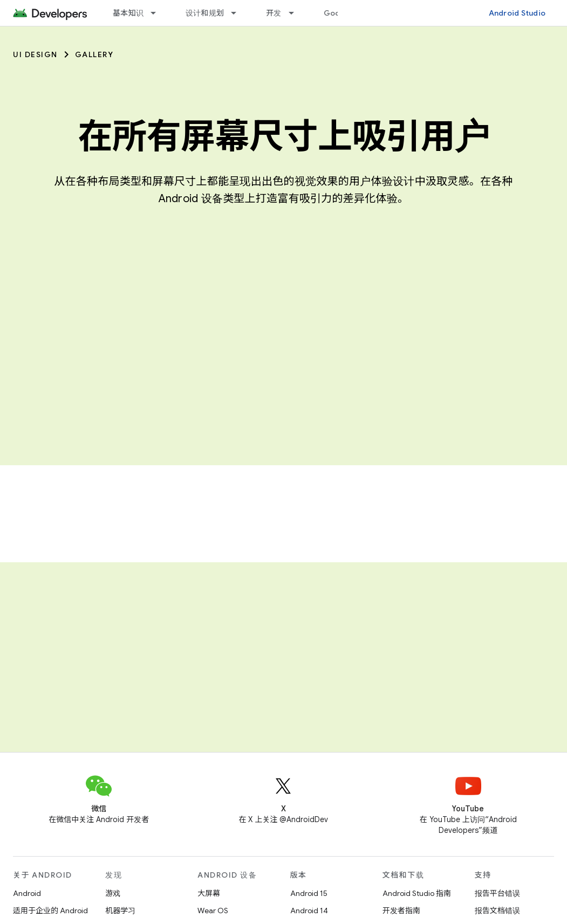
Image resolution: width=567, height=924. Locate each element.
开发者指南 (401, 911)
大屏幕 (209, 893)
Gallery (94, 54)
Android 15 (309, 893)
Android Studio (517, 13)
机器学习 (120, 911)
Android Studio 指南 (417, 893)
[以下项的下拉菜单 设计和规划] (238, 13)
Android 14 (309, 911)
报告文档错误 (497, 911)
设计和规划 (205, 13)
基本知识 (128, 13)
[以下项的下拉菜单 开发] (296, 13)
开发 (274, 13)
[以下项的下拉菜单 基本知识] (158, 13)
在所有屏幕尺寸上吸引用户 (284, 136)
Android (27, 893)
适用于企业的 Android (50, 911)
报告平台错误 (497, 893)
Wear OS (213, 911)
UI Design (35, 54)
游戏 (113, 893)
